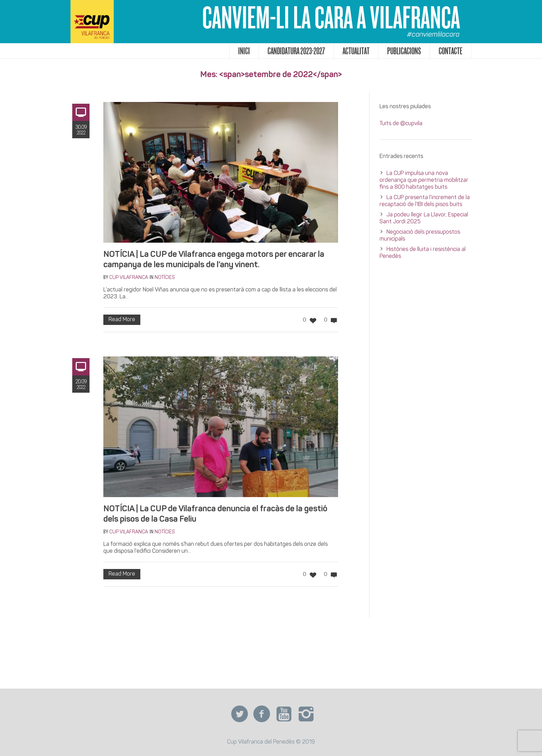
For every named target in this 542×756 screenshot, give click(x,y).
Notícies (165, 278)
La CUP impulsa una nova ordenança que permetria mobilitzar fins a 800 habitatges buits (424, 180)
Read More (122, 320)
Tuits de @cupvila (401, 124)
